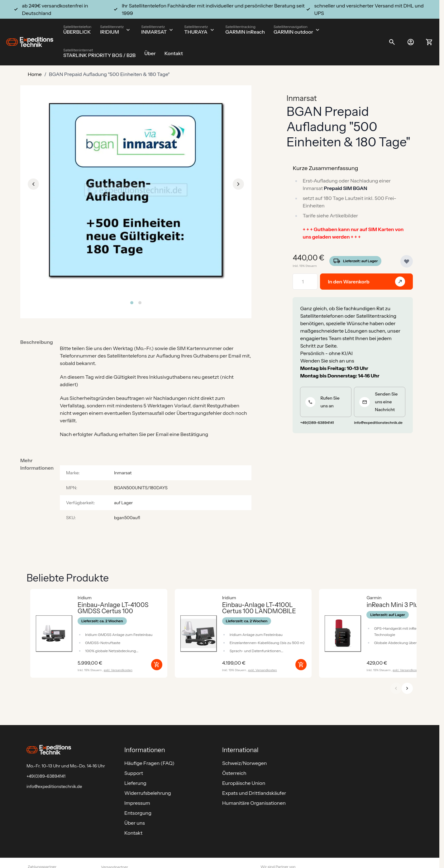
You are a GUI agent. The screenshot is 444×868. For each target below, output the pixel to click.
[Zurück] (396, 688)
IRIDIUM (110, 32)
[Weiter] (407, 688)
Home (35, 74)
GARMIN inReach (245, 32)
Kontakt (174, 53)
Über (150, 53)
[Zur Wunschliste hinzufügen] (407, 261)
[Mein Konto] (411, 42)
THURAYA (196, 32)
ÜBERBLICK (77, 32)
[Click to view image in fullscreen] (136, 190)
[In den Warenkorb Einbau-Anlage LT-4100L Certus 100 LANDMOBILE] (301, 665)
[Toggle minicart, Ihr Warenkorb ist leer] (429, 42)
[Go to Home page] (30, 42)
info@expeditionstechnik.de (54, 786)
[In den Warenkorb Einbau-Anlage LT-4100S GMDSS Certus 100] (157, 665)
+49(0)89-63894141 (46, 776)
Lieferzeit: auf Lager (360, 261)
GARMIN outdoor (293, 32)
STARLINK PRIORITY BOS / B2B (99, 55)
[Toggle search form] (392, 42)
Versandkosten (122, 670)
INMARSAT (154, 32)
